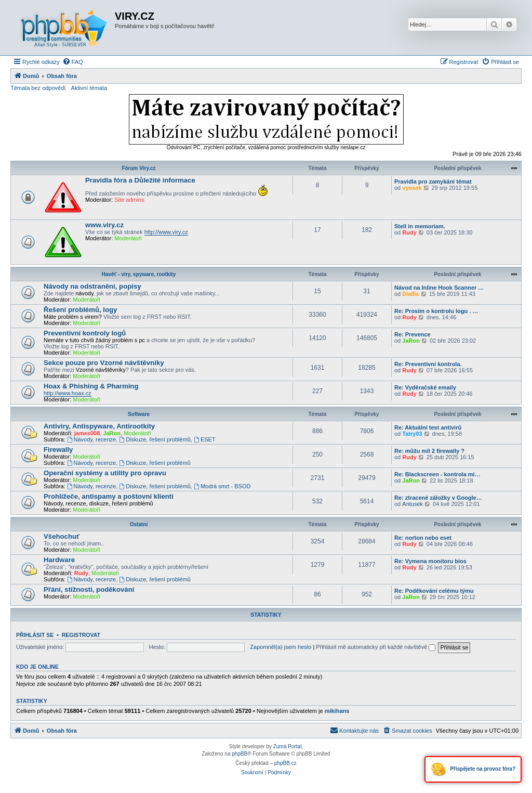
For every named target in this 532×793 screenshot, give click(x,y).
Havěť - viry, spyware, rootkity (139, 274)
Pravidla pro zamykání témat (433, 181)
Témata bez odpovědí (38, 88)
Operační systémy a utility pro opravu (105, 473)
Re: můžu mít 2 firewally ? (429, 451)
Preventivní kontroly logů (85, 333)
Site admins (129, 200)
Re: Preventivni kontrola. (428, 364)
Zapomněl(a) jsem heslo (281, 647)
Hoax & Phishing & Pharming (91, 386)
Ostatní (139, 524)
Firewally (58, 450)
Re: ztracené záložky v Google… (438, 498)
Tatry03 (412, 434)
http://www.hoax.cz (68, 393)
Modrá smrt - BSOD (222, 486)
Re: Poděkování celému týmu (434, 591)
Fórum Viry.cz (138, 168)
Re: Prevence (413, 334)
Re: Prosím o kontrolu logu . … (436, 311)
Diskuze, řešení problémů (155, 439)
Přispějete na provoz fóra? (473, 769)
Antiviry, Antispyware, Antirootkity (99, 426)
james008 (87, 433)
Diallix (410, 294)
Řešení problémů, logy (80, 310)
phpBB (240, 754)
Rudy (409, 232)
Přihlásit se (35, 635)
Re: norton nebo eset (423, 538)
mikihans (337, 711)
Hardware (59, 560)
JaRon (411, 341)
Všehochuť (62, 536)
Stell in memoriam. (420, 226)
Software (139, 414)
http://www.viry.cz (166, 232)
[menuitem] (73, 62)
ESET (205, 439)
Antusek (413, 504)
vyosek (412, 188)
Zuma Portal (287, 746)
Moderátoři (128, 238)
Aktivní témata (89, 88)
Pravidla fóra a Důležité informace (140, 180)
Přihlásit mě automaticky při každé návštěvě (376, 647)
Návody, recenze (92, 439)
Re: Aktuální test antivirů (428, 427)
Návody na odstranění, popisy (92, 286)
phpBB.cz (285, 763)
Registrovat (81, 635)
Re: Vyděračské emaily (425, 387)
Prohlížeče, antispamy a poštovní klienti (109, 496)
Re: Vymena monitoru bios (430, 561)
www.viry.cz (104, 225)
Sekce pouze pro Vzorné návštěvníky (104, 363)
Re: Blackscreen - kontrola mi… (437, 474)
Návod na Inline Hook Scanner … (439, 288)
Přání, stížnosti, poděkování (89, 589)
